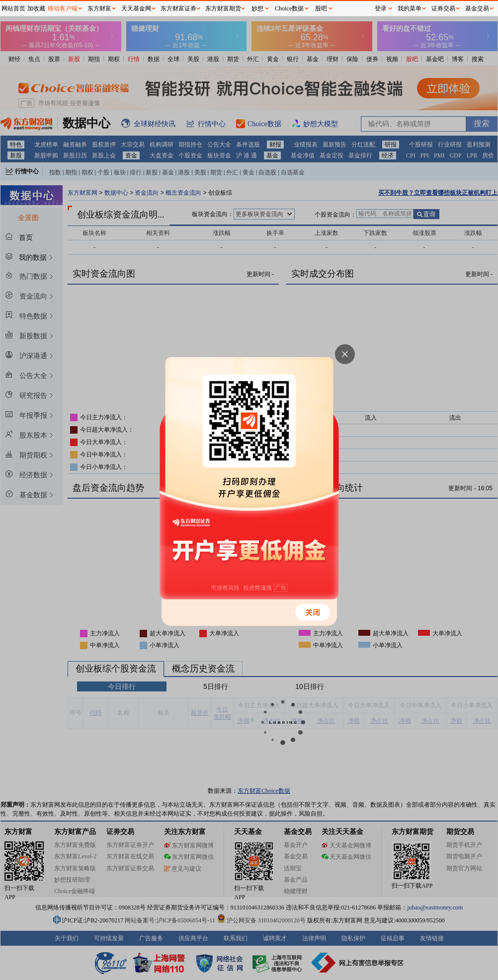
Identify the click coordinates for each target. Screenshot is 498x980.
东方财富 (99, 8)
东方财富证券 (178, 8)
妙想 (257, 8)
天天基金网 (136, 8)
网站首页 (13, 8)
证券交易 (443, 8)
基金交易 (477, 8)
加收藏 (36, 8)
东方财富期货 (223, 8)
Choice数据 (289, 8)
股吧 (321, 8)
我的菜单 (410, 8)
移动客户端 (63, 8)
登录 (381, 8)
